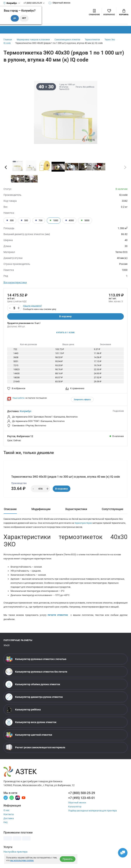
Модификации (41, 512)
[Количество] (14, 308)
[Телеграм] (6, 807)
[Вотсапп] (12, 807)
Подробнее (118, 412)
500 (24, 221)
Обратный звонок (61, 3)
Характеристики (76, 512)
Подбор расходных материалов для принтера (92, 820)
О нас (7, 820)
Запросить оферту (82, 401)
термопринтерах (92, 526)
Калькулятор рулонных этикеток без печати (36, 682)
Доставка (9, 828)
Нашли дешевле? (32, 306)
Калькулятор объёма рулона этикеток (33, 694)
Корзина (124, 12)
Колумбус (26, 412)
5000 (85, 221)
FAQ (6, 832)
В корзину (65, 317)
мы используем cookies (22, 860)
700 (39, 221)
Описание (10, 512)
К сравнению (75, 389)
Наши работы (19, 399)
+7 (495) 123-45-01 (82, 808)
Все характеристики (15, 282)
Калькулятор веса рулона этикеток (31, 732)
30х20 (7, 655)
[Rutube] (18, 807)
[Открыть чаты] (121, 851)
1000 (54, 221)
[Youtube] (24, 807)
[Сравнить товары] (94, 12)
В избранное (16, 389)
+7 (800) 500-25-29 (82, 803)
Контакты (9, 824)
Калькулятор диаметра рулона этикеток (34, 707)
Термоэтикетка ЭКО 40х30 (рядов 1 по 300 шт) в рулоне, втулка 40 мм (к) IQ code (66, 478)
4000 (69, 221)
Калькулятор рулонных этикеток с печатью (36, 669)
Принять (68, 859)
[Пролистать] (6, 167)
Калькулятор (75, 816)
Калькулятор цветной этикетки (29, 745)
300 (10, 221)
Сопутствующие (113, 512)
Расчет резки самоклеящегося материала (35, 757)
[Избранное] (109, 12)
